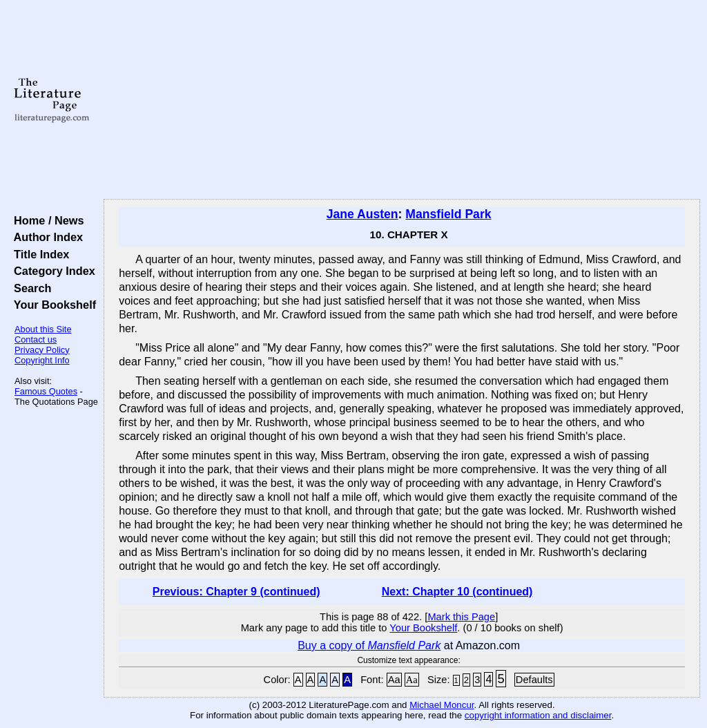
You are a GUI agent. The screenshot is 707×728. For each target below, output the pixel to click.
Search (29, 288)
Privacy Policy (42, 350)
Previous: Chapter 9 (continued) (236, 592)
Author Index (45, 237)
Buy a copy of (369, 645)
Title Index (38, 254)
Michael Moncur (442, 705)
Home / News (46, 220)
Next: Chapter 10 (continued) (457, 592)
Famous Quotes (46, 391)
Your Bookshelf (52, 305)
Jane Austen (362, 214)
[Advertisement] (402, 100)
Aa (394, 680)
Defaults (534, 680)
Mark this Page (461, 617)
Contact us (36, 339)
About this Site (43, 329)
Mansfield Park (448, 214)
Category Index (51, 271)
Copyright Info (42, 360)
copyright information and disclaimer (538, 715)
